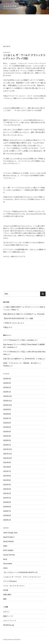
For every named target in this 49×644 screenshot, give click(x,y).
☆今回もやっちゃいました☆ (14, 323)
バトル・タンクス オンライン (14, 586)
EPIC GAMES (8, 550)
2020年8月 (7, 507)
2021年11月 (8, 454)
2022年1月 (7, 445)
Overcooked (8, 564)
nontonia (10, 347)
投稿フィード (8, 616)
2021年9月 (7, 462)
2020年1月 (7, 520)
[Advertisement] (24, 28)
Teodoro (6, 366)
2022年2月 (7, 440)
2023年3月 (7, 383)
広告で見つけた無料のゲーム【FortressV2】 (19, 359)
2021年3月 (7, 489)
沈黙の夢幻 (7, 595)
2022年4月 (7, 432)
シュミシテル (10, 6)
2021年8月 (7, 467)
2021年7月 (7, 471)
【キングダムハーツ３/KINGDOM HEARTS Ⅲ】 (21, 572)
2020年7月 (7, 511)
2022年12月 (8, 396)
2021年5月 (7, 480)
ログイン (6, 612)
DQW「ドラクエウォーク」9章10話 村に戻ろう (21, 363)
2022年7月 (7, 418)
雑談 (5, 599)
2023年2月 (7, 388)
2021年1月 (7, 498)
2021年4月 (7, 485)
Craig (40, 359)
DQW (5, 546)
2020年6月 (7, 516)
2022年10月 (8, 405)
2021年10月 (8, 458)
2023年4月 (7, 379)
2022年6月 (7, 423)
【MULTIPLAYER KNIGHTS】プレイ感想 (18, 318)
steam (5, 568)
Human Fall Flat (9, 555)
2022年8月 (7, 414)
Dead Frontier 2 (9, 537)
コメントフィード (10, 621)
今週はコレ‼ (8, 327)
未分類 (6, 590)
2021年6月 (7, 476)
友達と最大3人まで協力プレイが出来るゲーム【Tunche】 (24, 314)
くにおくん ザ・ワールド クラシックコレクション (22, 577)
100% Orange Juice (10, 533)
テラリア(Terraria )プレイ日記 (14, 340)
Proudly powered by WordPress (12, 639)
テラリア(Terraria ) (10, 581)
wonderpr (31, 340)
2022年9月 (7, 410)
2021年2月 (7, 493)
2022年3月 (7, 436)
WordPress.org (9, 625)
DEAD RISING (8, 542)
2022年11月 (8, 401)
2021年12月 (8, 449)
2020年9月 (7, 502)
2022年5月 (7, 427)
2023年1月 (7, 392)
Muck (5, 559)
